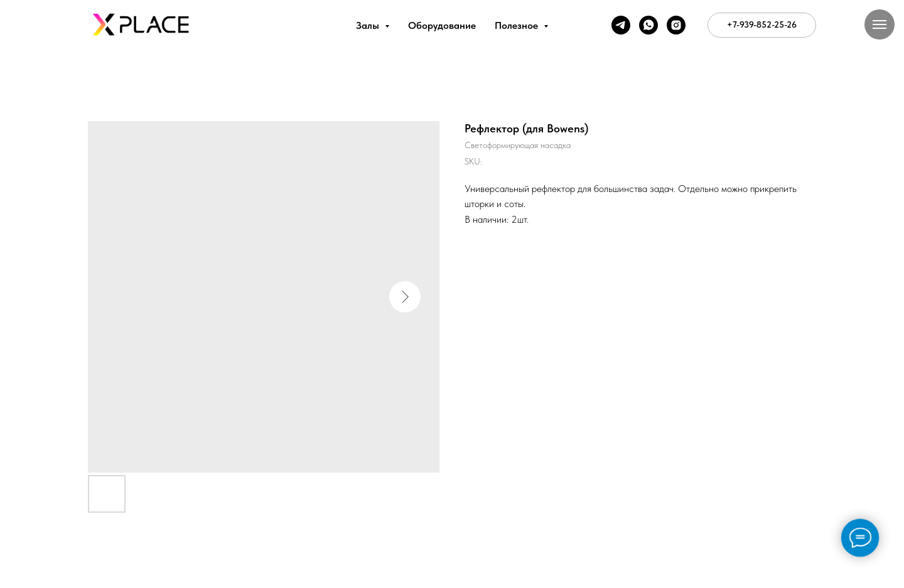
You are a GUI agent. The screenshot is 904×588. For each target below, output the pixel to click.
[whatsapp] (648, 25)
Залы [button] (369, 25)
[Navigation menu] (880, 24)
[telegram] (621, 25)
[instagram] (676, 25)
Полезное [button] (518, 25)
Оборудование (442, 25)
